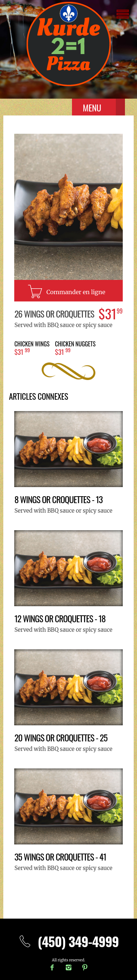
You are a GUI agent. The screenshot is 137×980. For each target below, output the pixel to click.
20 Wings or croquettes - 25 (61, 737)
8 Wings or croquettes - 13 (58, 499)
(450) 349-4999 (68, 941)
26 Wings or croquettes (54, 314)
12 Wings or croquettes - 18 (60, 618)
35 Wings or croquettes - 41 (60, 856)
